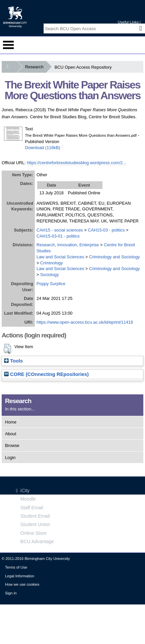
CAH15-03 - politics (106, 230)
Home (11, 422)
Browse (12, 445)
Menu (8, 45)
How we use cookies (22, 584)
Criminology (52, 263)
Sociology (50, 275)
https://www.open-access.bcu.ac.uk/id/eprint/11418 (85, 322)
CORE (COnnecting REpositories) (46, 374)
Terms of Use (16, 567)
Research (36, 67)
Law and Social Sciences (60, 257)
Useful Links (129, 22)
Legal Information (20, 576)
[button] (7, 349)
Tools (13, 361)
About (11, 434)
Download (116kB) (43, 148)
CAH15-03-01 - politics (58, 236)
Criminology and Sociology (115, 257)
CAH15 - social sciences (60, 230)
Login (10, 458)
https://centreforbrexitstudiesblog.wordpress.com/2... (77, 163)
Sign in (11, 593)
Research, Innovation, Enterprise (68, 245)
